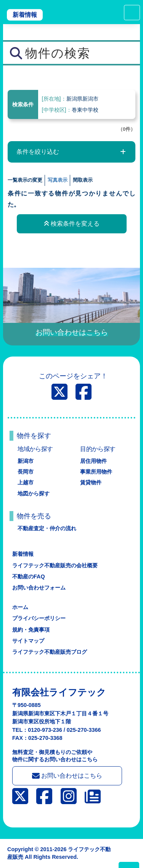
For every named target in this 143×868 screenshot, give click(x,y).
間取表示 (83, 180)
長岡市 (26, 472)
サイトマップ (28, 641)
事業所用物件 (96, 472)
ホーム (20, 607)
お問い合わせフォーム (39, 588)
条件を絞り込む (38, 152)
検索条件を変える (72, 224)
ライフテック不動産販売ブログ (50, 652)
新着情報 (25, 15)
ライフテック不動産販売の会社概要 (55, 565)
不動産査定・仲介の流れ (47, 528)
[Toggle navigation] (132, 13)
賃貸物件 (91, 482)
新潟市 (26, 461)
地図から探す (34, 493)
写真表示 (58, 180)
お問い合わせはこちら (67, 776)
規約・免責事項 (31, 630)
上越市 (26, 482)
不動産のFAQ (29, 576)
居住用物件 (93, 461)
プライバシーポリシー (39, 618)
